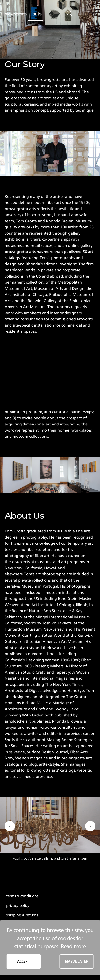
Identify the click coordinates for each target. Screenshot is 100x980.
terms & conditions (22, 896)
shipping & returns (22, 915)
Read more (73, 947)
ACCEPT (24, 962)
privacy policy (18, 906)
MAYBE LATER (77, 962)
